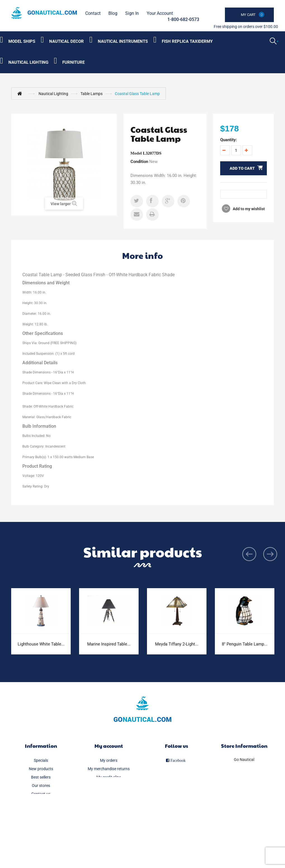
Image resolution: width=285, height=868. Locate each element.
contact (93, 13)
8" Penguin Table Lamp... (245, 644)
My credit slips (109, 777)
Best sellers (41, 777)
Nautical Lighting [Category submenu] (28, 62)
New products (41, 769)
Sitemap (41, 844)
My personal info (109, 794)
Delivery (41, 802)
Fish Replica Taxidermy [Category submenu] (187, 41)
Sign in (132, 13)
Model (136, 153)
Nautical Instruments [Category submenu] (123, 41)
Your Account (160, 13)
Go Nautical (244, 760)
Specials (41, 760)
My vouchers (109, 802)
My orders (109, 760)
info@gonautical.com (244, 783)
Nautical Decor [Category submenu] (66, 41)
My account (109, 746)
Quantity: (229, 140)
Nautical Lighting (53, 94)
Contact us (41, 794)
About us (41, 827)
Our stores (41, 786)
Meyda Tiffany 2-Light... (177, 644)
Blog (113, 13)
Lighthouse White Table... (41, 644)
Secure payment (41, 836)
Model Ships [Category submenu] (22, 41)
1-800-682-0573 (183, 19)
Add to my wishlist (248, 209)
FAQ (41, 819)
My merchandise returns (109, 769)
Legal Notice (41, 811)
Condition (139, 162)
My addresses (109, 786)
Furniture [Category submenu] (73, 62)
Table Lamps (92, 94)
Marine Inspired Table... (109, 644)
